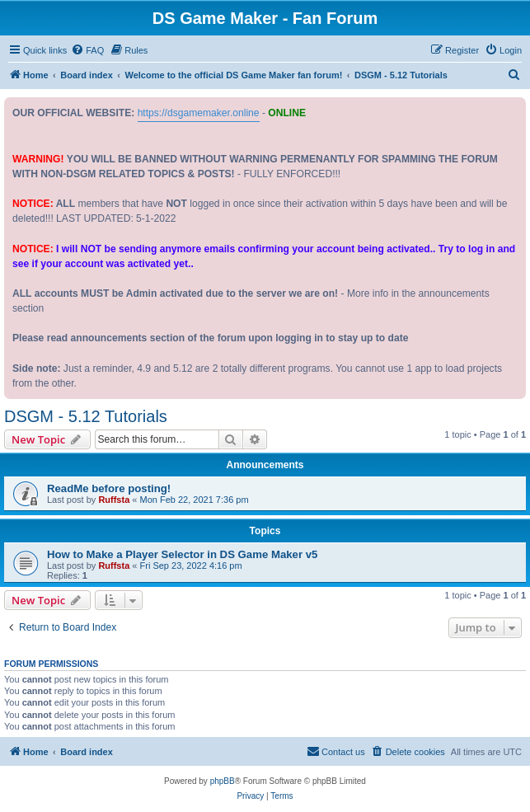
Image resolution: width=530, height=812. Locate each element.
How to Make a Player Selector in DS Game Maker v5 (182, 554)
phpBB (223, 781)
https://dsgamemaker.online (199, 113)
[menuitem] (87, 50)
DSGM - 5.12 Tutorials (86, 416)
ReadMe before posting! (109, 488)
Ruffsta (114, 500)
